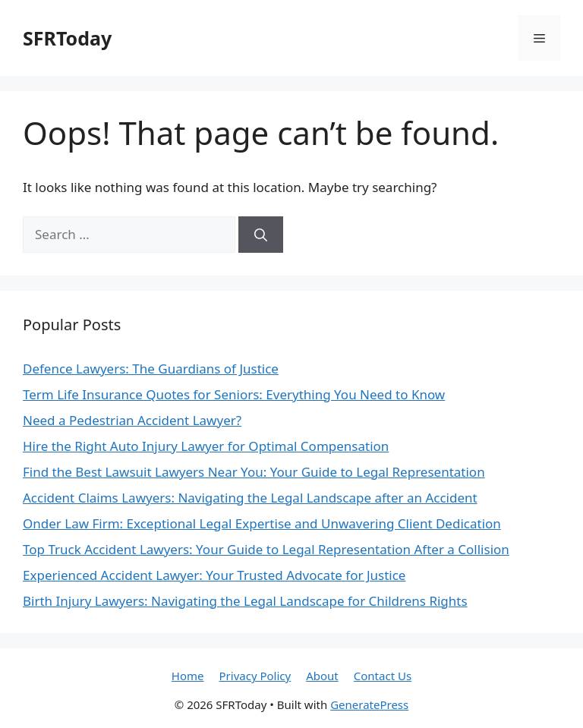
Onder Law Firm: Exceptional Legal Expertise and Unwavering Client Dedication (262, 523)
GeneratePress (369, 704)
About (322, 676)
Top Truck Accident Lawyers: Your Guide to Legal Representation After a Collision (266, 549)
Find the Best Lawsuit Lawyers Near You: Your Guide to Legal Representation (254, 472)
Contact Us (383, 676)
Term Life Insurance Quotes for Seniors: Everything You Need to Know (234, 394)
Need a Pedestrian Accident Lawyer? (132, 420)
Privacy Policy (255, 676)
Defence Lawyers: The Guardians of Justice (151, 369)
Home (188, 676)
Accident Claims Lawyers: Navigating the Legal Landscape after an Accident (250, 498)
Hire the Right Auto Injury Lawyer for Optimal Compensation (206, 446)
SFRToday (67, 38)
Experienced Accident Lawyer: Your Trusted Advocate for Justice (214, 575)
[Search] (261, 235)
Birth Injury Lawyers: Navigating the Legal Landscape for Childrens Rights (245, 601)
